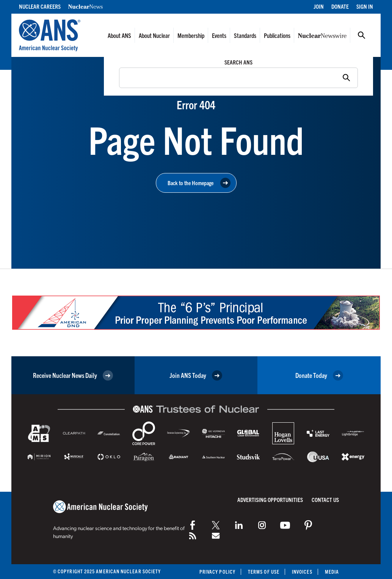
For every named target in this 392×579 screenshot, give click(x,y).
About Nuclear (154, 35)
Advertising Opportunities (270, 500)
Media (332, 572)
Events (219, 35)
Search (362, 35)
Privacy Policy (217, 572)
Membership (191, 35)
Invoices (302, 572)
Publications (277, 35)
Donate (340, 6)
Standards (245, 35)
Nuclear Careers (40, 6)
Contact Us (325, 500)
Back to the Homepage (199, 183)
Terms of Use (264, 572)
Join (319, 6)
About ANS (119, 35)
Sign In (365, 6)
